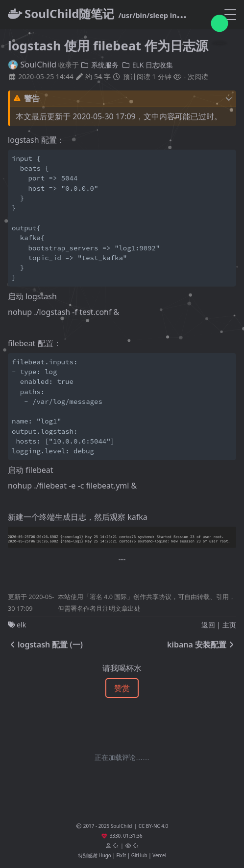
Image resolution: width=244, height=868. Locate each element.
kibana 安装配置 (202, 645)
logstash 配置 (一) (45, 645)
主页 (229, 625)
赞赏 (122, 688)
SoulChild (32, 64)
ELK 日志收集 (148, 65)
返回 (208, 625)
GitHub (139, 855)
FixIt (121, 855)
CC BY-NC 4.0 (153, 826)
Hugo (105, 855)
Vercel (159, 855)
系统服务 (99, 65)
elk (22, 625)
